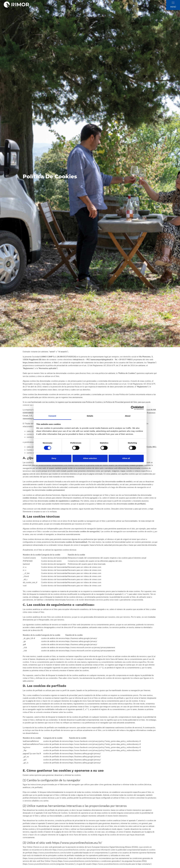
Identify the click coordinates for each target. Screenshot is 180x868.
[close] (173, 3)
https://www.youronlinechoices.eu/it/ (77, 843)
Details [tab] (90, 416)
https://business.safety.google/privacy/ (81, 638)
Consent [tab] (52, 416)
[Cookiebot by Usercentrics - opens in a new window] (133, 408)
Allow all (126, 458)
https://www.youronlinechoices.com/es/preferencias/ (45, 858)
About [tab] (128, 416)
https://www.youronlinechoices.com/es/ (69, 850)
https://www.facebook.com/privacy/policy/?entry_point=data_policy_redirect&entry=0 (105, 741)
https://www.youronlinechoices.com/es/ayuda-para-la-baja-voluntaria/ (122, 864)
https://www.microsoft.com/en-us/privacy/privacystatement (90, 647)
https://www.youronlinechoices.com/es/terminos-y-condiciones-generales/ (89, 861)
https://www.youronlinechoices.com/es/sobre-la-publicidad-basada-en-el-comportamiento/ (71, 853)
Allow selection (90, 458)
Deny (54, 458)
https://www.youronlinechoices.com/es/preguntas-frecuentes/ (49, 864)
